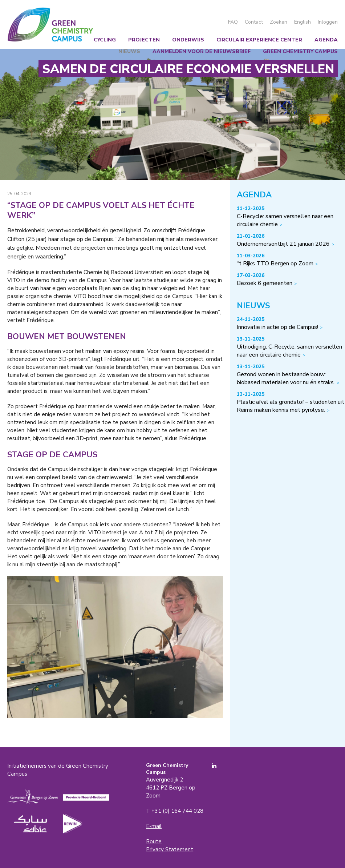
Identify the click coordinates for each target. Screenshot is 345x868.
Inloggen (328, 22)
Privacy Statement (170, 849)
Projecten (144, 40)
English (303, 22)
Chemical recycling (87, 40)
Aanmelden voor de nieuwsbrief (202, 51)
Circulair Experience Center (259, 40)
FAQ (233, 22)
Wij (41, 40)
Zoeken (279, 22)
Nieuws (129, 51)
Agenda (326, 40)
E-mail (154, 826)
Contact (254, 22)
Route (154, 841)
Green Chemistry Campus (50, 25)
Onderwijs (188, 40)
